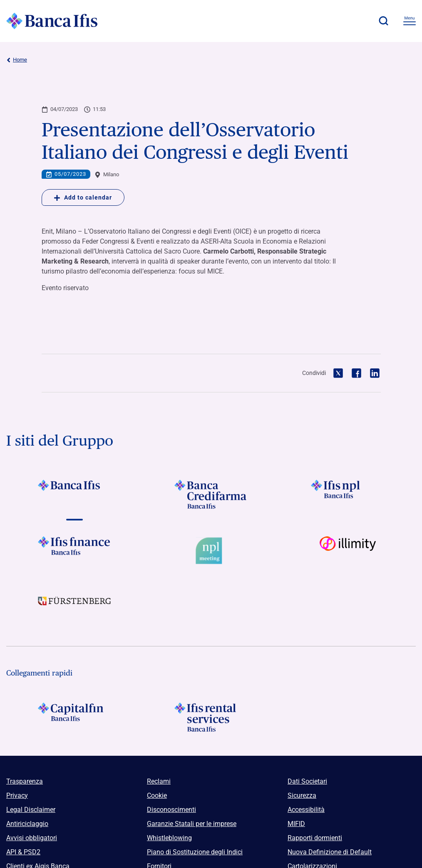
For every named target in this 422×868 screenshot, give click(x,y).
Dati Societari (307, 781)
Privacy (17, 795)
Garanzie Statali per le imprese (192, 824)
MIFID (296, 824)
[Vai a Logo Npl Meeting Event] (211, 551)
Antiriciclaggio (27, 824)
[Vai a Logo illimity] (348, 551)
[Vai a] (74, 494)
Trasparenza (25, 781)
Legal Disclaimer (31, 810)
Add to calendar (83, 197)
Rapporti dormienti (315, 838)
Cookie (157, 795)
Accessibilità (306, 810)
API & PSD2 (23, 852)
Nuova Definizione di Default (330, 852)
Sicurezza (302, 795)
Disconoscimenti (171, 810)
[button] (383, 21)
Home (17, 60)
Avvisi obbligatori (32, 838)
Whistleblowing (169, 838)
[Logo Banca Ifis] (52, 21)
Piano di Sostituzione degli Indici (195, 852)
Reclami (159, 781)
